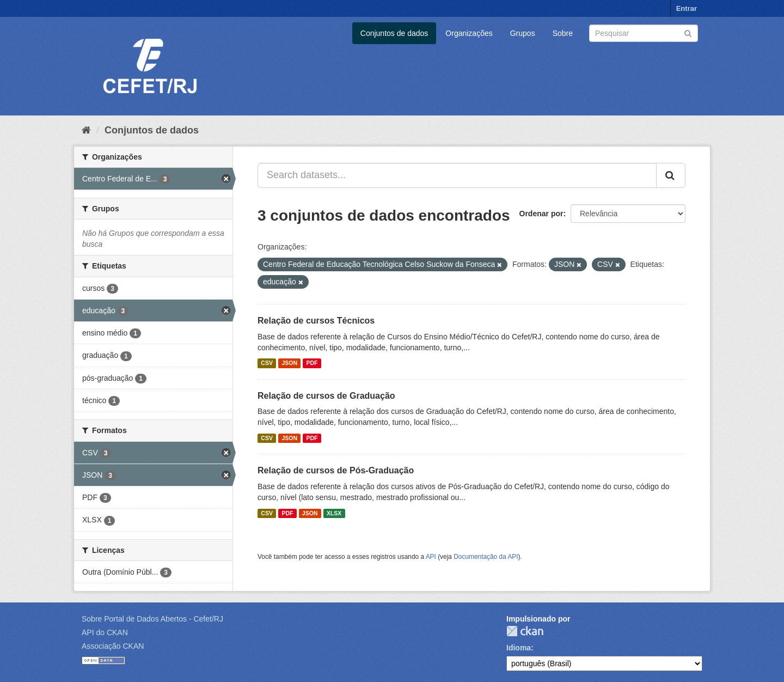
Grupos (523, 33)
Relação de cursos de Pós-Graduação (336, 470)
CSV (267, 363)
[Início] (86, 130)
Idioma (519, 648)
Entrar (687, 8)
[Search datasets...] (457, 175)
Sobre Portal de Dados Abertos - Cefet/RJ (152, 619)
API (431, 557)
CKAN (525, 631)
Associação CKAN (113, 646)
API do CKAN (105, 632)
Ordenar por (541, 214)
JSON (289, 363)
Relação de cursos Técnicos (316, 321)
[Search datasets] (644, 33)
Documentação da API (486, 557)
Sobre (563, 33)
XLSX (334, 513)
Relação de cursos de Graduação (326, 396)
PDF (312, 363)
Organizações (469, 33)
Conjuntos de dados (394, 33)
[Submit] (688, 32)
